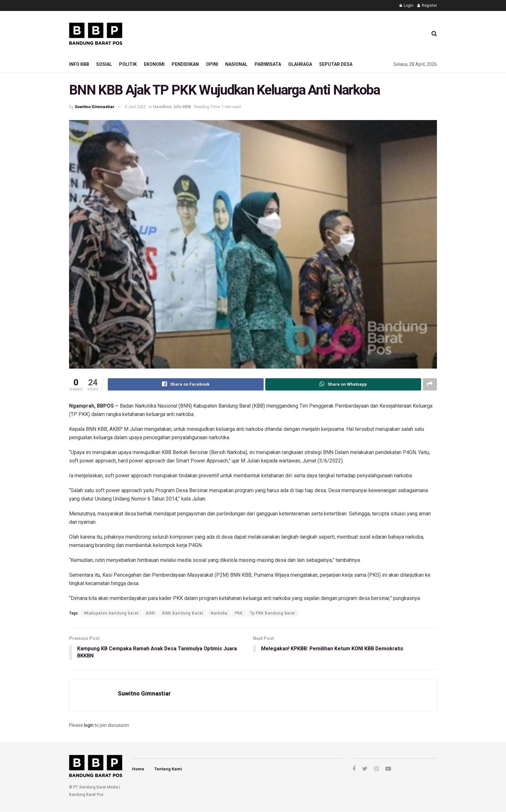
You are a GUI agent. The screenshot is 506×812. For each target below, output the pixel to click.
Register (427, 5)
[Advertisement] (305, 33)
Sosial (104, 64)
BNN (151, 613)
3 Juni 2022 (135, 107)
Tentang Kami (168, 769)
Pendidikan (185, 64)
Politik (128, 64)
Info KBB (79, 64)
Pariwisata (268, 64)
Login (406, 5)
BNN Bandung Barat (183, 613)
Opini (212, 64)
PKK (239, 613)
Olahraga (300, 64)
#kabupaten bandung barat (111, 613)
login (89, 725)
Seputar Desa (336, 64)
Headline (162, 107)
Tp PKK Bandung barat (273, 613)
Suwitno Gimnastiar (95, 107)
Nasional (236, 64)
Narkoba (219, 613)
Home (138, 769)
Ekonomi (154, 64)
